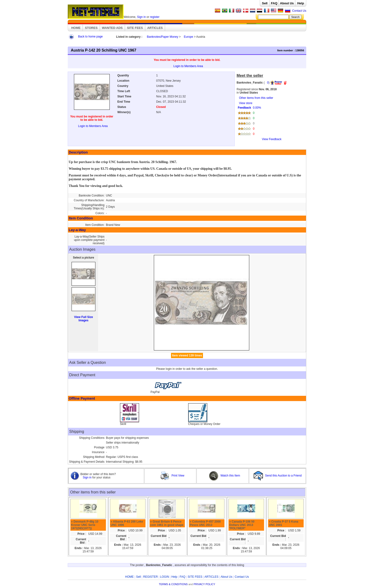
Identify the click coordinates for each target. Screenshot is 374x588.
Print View (172, 476)
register (155, 17)
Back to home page (90, 37)
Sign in (141, 17)
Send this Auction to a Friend (278, 476)
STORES (91, 28)
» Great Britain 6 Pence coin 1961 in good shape (167, 523)
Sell (265, 3)
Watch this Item (225, 476)
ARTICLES (155, 28)
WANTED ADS (112, 28)
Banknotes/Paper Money (163, 37)
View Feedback (272, 139)
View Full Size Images (83, 319)
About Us (287, 3)
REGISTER (150, 577)
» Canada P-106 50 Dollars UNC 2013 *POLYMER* (242, 525)
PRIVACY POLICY (204, 584)
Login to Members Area (188, 66)
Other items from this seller (256, 98)
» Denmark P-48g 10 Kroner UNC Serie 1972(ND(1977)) (85, 525)
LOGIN (164, 577)
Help (301, 3)
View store (270, 123)
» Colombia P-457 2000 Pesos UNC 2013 (205, 523)
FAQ (274, 3)
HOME (76, 28)
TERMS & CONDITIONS (173, 584)
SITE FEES (135, 28)
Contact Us (299, 11)
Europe (189, 37)
